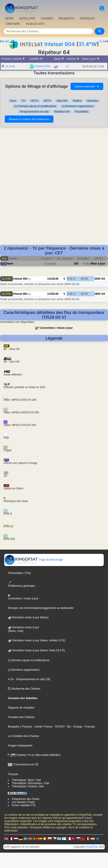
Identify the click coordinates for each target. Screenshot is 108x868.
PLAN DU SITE (35, 24)
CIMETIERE (13, 24)
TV (23, 101)
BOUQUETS (66, 18)
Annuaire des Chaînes (21, 717)
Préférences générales (21, 584)
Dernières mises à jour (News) (28, 617)
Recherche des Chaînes (24, 689)
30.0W (5, 41)
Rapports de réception (21, 708)
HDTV (34, 101)
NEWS (9, 18)
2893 (98, 294)
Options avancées (87, 86)
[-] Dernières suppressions (78, 106)
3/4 (103, 279)
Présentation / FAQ (19, 573)
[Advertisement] (54, 188)
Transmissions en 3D (23, 764)
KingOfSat (92, 847)
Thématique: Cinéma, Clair (28, 786)
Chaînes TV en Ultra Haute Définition (34, 755)
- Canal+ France (42, 727)
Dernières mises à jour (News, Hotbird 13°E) (37, 640)
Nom (10, 264)
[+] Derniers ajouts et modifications (35, 106)
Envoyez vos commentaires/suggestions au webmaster (41, 608)
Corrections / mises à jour (56, 328)
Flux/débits (82, 112)
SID (76, 264)
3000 (98, 279)
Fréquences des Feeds (25, 799)
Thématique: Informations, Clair (30, 783)
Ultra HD (62, 101)
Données (93, 101)
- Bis (68, 727)
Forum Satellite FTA (24, 805)
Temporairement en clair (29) (29, 679)
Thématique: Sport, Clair (26, 780)
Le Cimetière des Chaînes (23, 736)
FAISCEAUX (87, 18)
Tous (13, 101)
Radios (77, 101)
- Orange (77, 727)
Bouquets (14, 727)
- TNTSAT (59, 727)
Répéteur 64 (62, 112)
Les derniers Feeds (23, 802)
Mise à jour (98, 264)
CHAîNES (47, 18)
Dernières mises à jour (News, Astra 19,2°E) (36, 650)
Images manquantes (20, 746)
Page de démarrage (34, 560)
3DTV (47, 101)
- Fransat (88, 727)
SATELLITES (27, 18)
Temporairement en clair (34, 112)
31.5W (103, 41)
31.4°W (88, 44)
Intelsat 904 (60, 44)
